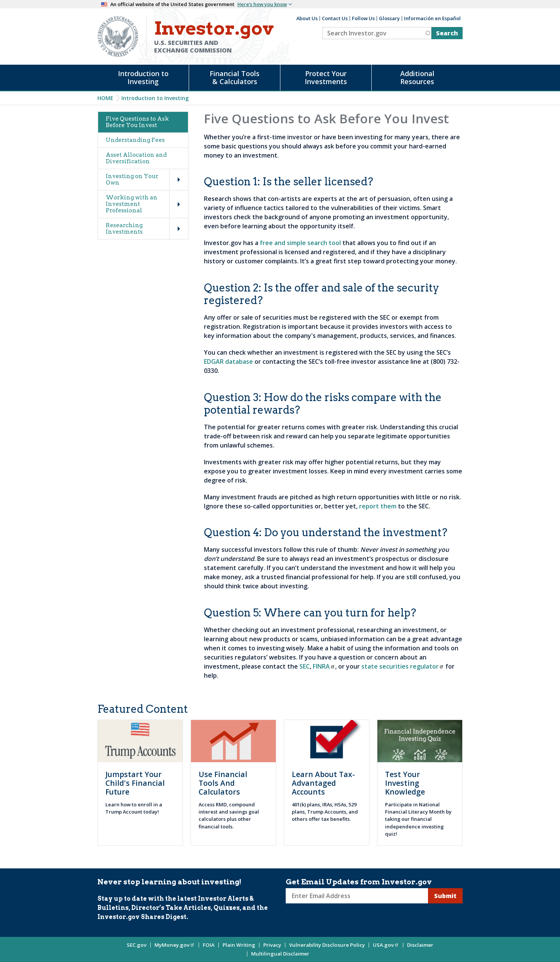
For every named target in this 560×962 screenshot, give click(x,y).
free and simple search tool (300, 243)
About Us (307, 18)
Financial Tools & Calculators (235, 77)
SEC (305, 666)
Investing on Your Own (132, 179)
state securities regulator (403, 666)
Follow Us (363, 18)
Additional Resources (417, 77)
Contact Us (335, 18)
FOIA (209, 945)
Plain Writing (239, 945)
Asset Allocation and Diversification (136, 158)
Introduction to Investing (143, 77)
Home (105, 98)
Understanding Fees (135, 140)
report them (378, 506)
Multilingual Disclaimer (280, 954)
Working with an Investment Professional (132, 204)
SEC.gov (137, 945)
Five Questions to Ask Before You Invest (137, 122)
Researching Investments (124, 229)
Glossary (389, 18)
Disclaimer (420, 945)
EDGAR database (228, 362)
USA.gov (386, 945)
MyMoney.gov (175, 945)
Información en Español (432, 18)
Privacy (272, 945)
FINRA (324, 666)
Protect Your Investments (326, 77)
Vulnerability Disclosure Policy (327, 945)
